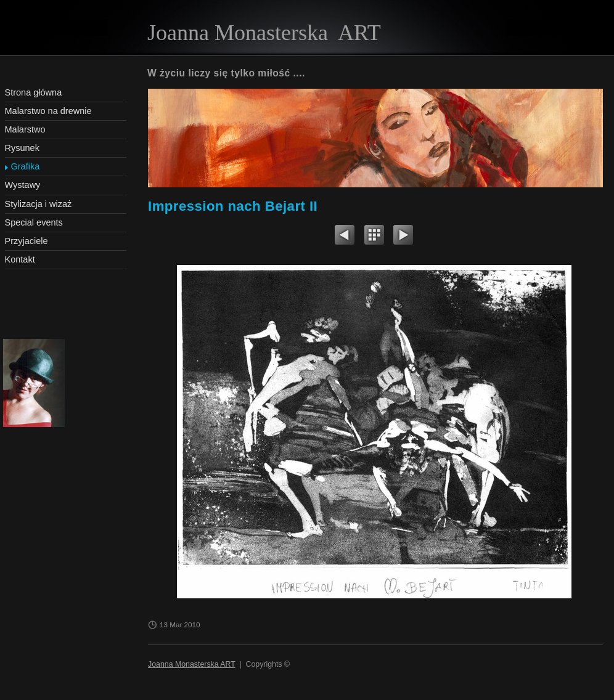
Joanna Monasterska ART (192, 664)
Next (403, 237)
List (374, 237)
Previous (345, 237)
